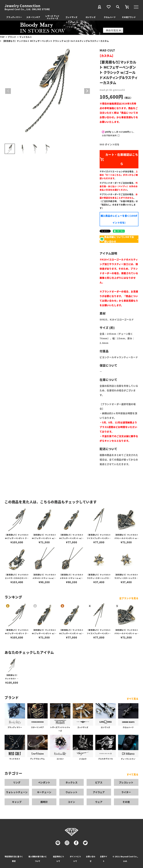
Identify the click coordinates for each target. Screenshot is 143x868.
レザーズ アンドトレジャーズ (52, 17)
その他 (126, 802)
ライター (126, 792)
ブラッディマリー (14, 17)
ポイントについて (75, 859)
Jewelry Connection (22, 6)
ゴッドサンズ (71, 17)
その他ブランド (129, 17)
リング (17, 782)
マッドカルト (26, 37)
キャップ (17, 802)
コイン (71, 802)
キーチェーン (44, 792)
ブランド (12, 37)
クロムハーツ (110, 17)
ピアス (99, 782)
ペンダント (44, 782)
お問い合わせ (91, 859)
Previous (8, 91)
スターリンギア (33, 17)
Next (87, 91)
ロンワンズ (91, 17)
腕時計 (44, 802)
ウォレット (72, 792)
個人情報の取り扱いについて (38, 859)
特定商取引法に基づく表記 (14, 859)
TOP (2, 37)
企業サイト (104, 859)
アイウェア (99, 792)
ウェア (99, 802)
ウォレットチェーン (17, 792)
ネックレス (72, 782)
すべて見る (133, 699)
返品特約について (58, 859)
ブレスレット (126, 782)
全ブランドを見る (129, 598)
